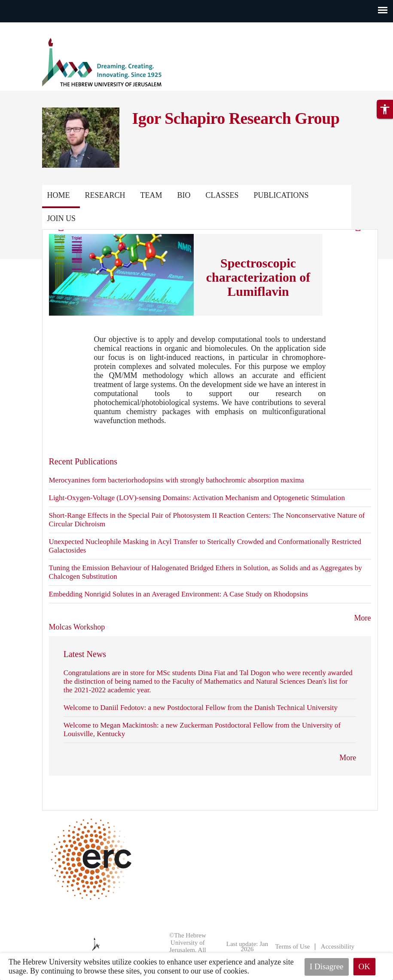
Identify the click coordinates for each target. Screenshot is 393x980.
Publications (75, 218)
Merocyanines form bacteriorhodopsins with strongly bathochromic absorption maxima (177, 480)
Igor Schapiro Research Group (236, 118)
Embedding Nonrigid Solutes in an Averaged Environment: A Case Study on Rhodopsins (179, 594)
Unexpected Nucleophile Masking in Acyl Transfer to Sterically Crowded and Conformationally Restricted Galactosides (205, 546)
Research (105, 195)
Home (59, 195)
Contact (328, 195)
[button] (385, 121)
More (363, 618)
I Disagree (327, 966)
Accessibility (338, 946)
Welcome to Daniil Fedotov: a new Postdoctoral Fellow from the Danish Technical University (201, 708)
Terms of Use (293, 946)
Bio (184, 195)
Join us (132, 218)
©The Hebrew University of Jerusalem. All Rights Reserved (184, 946)
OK (364, 966)
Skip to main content (32, 28)
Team (151, 195)
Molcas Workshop (77, 627)
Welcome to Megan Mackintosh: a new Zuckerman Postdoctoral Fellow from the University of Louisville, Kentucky (202, 730)
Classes (222, 195)
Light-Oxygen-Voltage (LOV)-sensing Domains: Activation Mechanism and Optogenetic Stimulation (197, 498)
